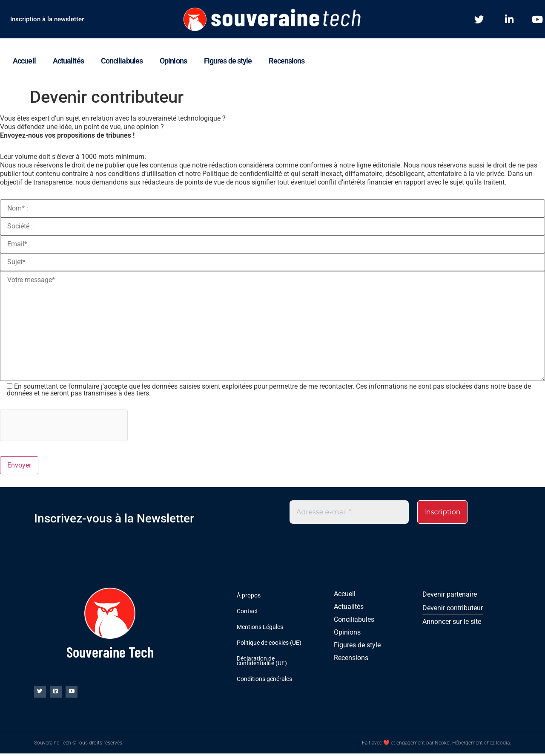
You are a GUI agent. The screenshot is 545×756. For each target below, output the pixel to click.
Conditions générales (264, 679)
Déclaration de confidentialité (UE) (262, 661)
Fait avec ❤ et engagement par (398, 745)
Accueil (24, 61)
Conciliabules (122, 61)
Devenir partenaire (450, 595)
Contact (247, 612)
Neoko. (443, 745)
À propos (249, 596)
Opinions (173, 61)
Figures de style (228, 61)
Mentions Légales (260, 627)
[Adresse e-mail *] (349, 512)
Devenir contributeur (453, 608)
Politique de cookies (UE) (269, 643)
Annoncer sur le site (452, 622)
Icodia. (503, 745)
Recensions (287, 61)
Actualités (68, 61)
